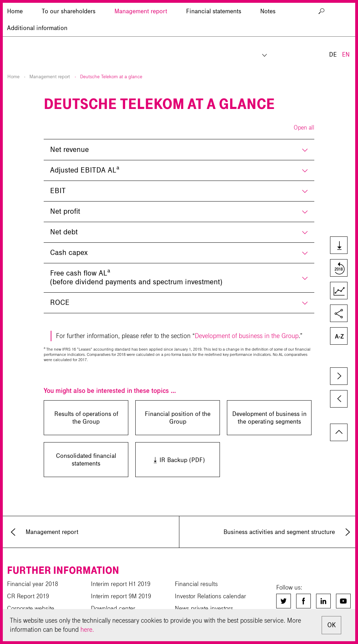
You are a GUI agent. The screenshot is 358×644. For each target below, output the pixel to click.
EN (346, 20)
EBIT (58, 191)
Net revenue (69, 149)
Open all (304, 128)
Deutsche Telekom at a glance (111, 77)
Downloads (338, 246)
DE (333, 20)
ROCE (60, 302)
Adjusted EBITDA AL (85, 169)
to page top (339, 432)
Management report (141, 44)
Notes (268, 44)
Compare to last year (338, 269)
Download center (113, 608)
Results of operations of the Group (86, 418)
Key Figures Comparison (338, 291)
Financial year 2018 (33, 584)
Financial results (196, 584)
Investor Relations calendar (210, 596)
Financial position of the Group (178, 418)
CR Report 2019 (28, 596)
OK (331, 625)
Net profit (65, 211)
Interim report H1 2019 (121, 584)
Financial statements (214, 44)
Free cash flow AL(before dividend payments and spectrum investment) (136, 277)
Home (13, 77)
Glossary (338, 337)
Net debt (64, 232)
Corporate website (31, 608)
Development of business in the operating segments (269, 418)
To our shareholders (69, 44)
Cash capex (69, 253)
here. (87, 630)
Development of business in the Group (247, 336)
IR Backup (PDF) (170, 460)
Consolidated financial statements (86, 460)
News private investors (204, 608)
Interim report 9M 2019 (121, 596)
